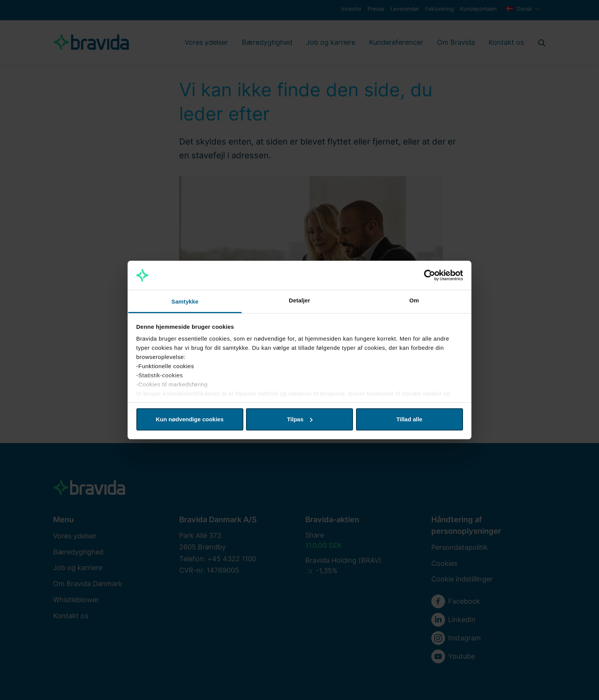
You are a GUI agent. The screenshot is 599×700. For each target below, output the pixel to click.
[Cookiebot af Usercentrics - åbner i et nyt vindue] (430, 275)
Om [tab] (414, 300)
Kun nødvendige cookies (190, 419)
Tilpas (300, 419)
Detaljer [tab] (299, 300)
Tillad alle (409, 419)
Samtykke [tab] (185, 301)
